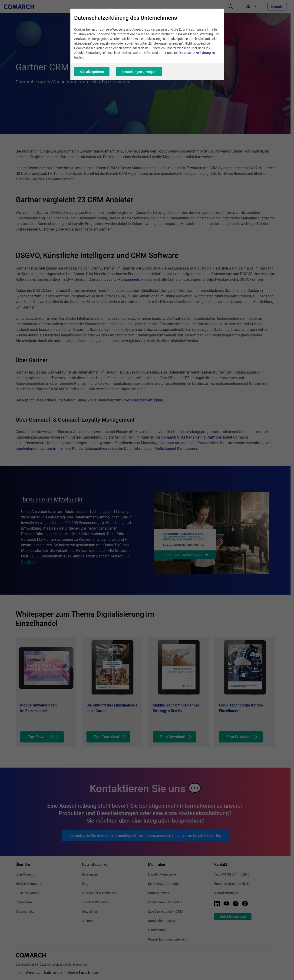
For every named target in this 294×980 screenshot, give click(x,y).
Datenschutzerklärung (195, 53)
